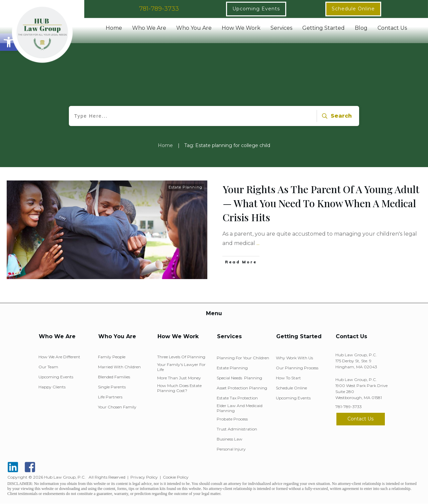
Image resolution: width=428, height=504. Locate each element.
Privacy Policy (144, 477)
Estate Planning (185, 187)
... (258, 243)
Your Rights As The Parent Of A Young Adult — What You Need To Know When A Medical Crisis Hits (321, 203)
